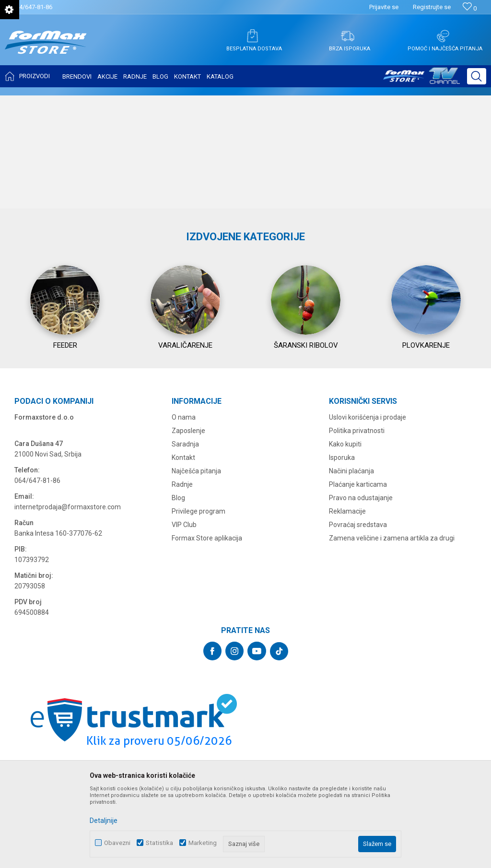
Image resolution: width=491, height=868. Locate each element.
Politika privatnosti (357, 543)
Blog (178, 610)
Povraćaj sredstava (358, 637)
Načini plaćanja (351, 583)
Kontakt (183, 570)
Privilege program (199, 623)
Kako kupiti (345, 556)
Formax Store (22, 102)
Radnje (182, 597)
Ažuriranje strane (463, 104)
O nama (184, 529)
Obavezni (117, 843)
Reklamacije (347, 623)
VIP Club (184, 637)
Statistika (159, 843)
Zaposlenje (188, 543)
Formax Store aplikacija (207, 650)
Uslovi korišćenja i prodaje (368, 529)
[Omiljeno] (470, 8)
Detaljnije (104, 821)
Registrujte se (432, 7)
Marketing (203, 843)
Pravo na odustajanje (361, 610)
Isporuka (342, 570)
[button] (477, 76)
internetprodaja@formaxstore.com (68, 619)
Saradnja (185, 556)
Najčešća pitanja (196, 583)
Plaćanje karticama (358, 597)
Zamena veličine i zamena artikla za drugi (392, 650)
